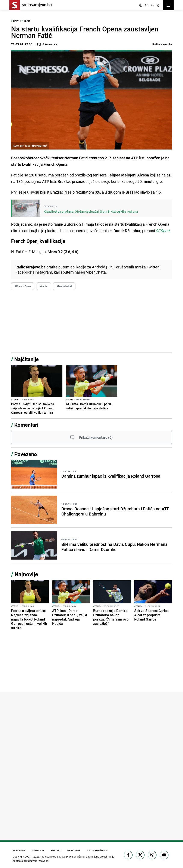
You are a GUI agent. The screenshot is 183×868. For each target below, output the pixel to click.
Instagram (43, 272)
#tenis (44, 286)
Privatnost (74, 850)
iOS (111, 267)
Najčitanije (27, 359)
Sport (17, 21)
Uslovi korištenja (97, 850)
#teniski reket (64, 286)
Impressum (38, 850)
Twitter (153, 267)
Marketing (19, 850)
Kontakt (56, 850)
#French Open (23, 286)
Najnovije (26, 574)
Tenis (27, 21)
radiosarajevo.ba (50, 856)
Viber (90, 272)
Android (99, 267)
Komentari (26, 425)
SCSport (163, 231)
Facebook (24, 272)
